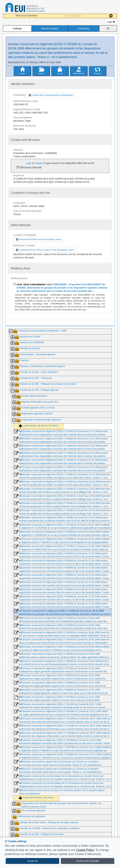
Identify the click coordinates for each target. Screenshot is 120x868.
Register (39, 163)
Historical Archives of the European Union (38, 239)
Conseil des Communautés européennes (51, 95)
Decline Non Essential (88, 861)
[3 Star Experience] (73, 16)
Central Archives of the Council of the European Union (44, 250)
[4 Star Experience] (77, 16)
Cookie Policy (85, 850)
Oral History (84, 29)
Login (111, 22)
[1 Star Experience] (66, 16)
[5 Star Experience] (80, 16)
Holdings (17, 29)
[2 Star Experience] (70, 16)
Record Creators (50, 29)
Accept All (32, 861)
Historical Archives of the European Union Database (34, 8)
